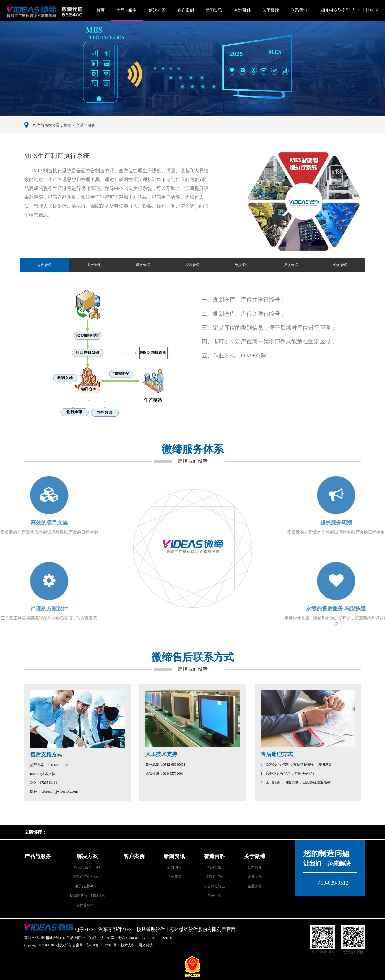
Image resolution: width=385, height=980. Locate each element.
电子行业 (215, 896)
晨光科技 (146, 945)
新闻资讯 (214, 10)
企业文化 (255, 877)
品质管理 (291, 265)
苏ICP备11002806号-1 (103, 945)
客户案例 (186, 10)
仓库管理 (44, 265)
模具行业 (215, 867)
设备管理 (340, 265)
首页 (100, 10)
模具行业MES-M (87, 867)
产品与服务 (127, 10)
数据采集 (242, 265)
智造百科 (242, 10)
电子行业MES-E (87, 886)
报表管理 (192, 265)
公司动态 (174, 867)
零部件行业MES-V (87, 877)
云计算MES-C (87, 905)
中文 (362, 10)
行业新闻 (174, 877)
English (373, 10)
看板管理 (143, 265)
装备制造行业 (215, 886)
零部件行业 (215, 877)
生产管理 (94, 265)
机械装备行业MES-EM (87, 896)
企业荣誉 (255, 886)
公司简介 (255, 867)
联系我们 (299, 10)
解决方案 (157, 10)
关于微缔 (271, 10)
